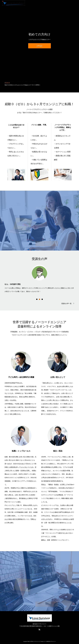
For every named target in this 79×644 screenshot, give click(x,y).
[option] (39, 279)
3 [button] (42, 299)
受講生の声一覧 (66, 303)
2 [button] (39, 299)
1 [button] (37, 299)
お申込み (39, 46)
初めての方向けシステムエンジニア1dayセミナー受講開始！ (21, 83)
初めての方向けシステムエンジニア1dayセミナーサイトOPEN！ (23, 86)
